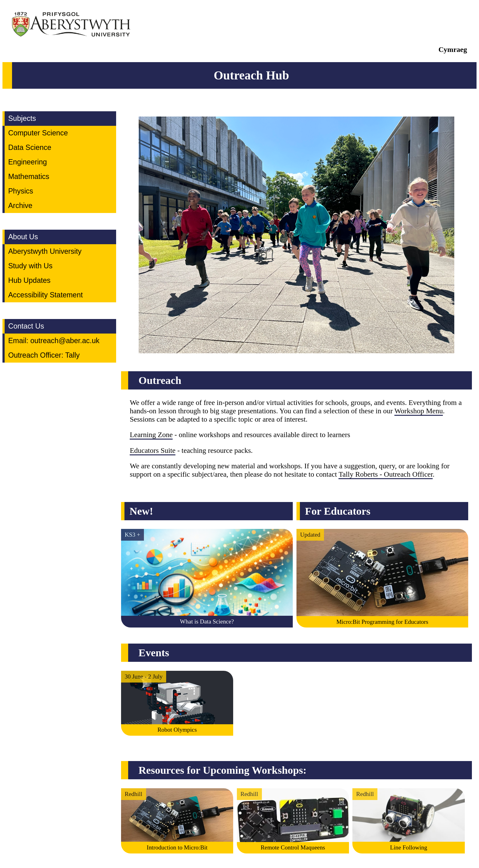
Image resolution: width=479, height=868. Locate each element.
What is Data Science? (207, 621)
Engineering (27, 162)
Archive (20, 206)
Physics (21, 191)
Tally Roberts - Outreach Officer (386, 474)
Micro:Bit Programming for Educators (382, 622)
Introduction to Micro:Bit (177, 847)
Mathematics (29, 177)
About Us (23, 237)
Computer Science (38, 133)
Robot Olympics (177, 730)
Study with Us (30, 266)
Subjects (22, 118)
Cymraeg (453, 49)
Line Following (409, 847)
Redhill (134, 794)
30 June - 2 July (144, 677)
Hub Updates (29, 280)
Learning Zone (151, 435)
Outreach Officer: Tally (44, 355)
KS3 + (132, 535)
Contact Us (26, 326)
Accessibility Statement (45, 295)
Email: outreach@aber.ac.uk (54, 341)
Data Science (30, 147)
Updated (310, 535)
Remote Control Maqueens (293, 847)
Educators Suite (153, 450)
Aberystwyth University (45, 251)
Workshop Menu (419, 411)
